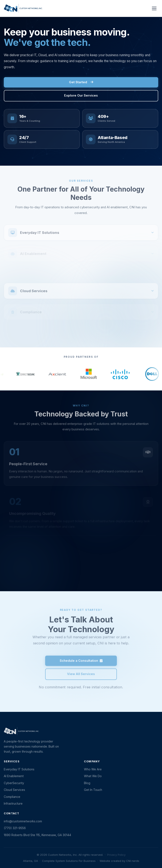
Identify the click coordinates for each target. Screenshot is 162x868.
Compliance (12, 797)
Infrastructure (13, 803)
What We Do (93, 776)
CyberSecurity (14, 783)
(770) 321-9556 (15, 828)
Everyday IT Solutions (19, 769)
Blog (87, 783)
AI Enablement (14, 776)
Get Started (81, 82)
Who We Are (93, 769)
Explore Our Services (81, 96)
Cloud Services (14, 790)
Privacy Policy (116, 855)
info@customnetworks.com (23, 821)
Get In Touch (93, 790)
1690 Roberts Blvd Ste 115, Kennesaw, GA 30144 (37, 835)
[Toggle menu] (154, 8)
